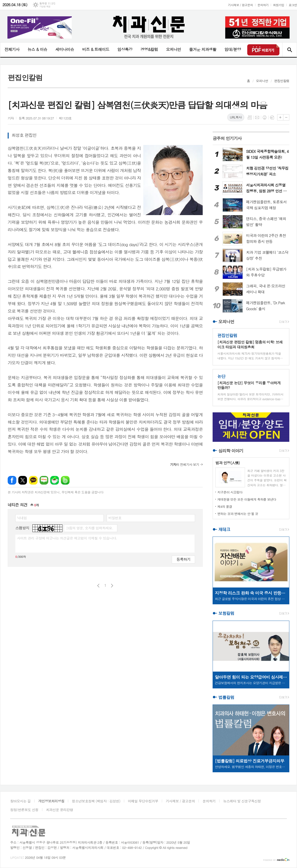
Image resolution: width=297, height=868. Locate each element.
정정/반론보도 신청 (24, 810)
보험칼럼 (226, 613)
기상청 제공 (45, 7)
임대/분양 (233, 49)
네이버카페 (55, 480)
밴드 (65, 480)
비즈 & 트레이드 (96, 49)
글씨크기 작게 (286, 117)
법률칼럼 (226, 697)
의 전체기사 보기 (185, 464)
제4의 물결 (225, 506)
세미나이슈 (64, 49)
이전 (98, 586)
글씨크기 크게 (280, 117)
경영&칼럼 (149, 49)
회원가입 (279, 5)
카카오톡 (33, 480)
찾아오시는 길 (20, 801)
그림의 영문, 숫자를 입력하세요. (89, 528)
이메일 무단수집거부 (143, 801)
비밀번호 (115, 518)
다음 (112, 586)
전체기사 (12, 49)
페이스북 (12, 480)
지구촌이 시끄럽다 (230, 492)
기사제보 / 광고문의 (240, 5)
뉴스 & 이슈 (37, 49)
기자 (11, 118)
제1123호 (65, 118)
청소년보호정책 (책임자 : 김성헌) (96, 801)
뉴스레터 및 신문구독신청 (242, 801)
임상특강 (125, 49)
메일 (257, 117)
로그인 (293, 5)
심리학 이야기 (231, 451)
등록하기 (183, 559)
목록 (250, 117)
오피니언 (173, 49)
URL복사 (236, 117)
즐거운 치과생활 (203, 49)
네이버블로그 (44, 480)
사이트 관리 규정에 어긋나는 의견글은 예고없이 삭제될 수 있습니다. (67, 538)
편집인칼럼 (282, 81)
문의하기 (263, 5)
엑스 (23, 480)
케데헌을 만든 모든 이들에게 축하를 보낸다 (247, 499)
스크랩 (272, 117)
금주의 (227, 138)
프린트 (265, 117)
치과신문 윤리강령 (60, 810)
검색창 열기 (289, 50)
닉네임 (22, 518)
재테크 (224, 529)
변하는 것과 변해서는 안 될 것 (238, 514)
